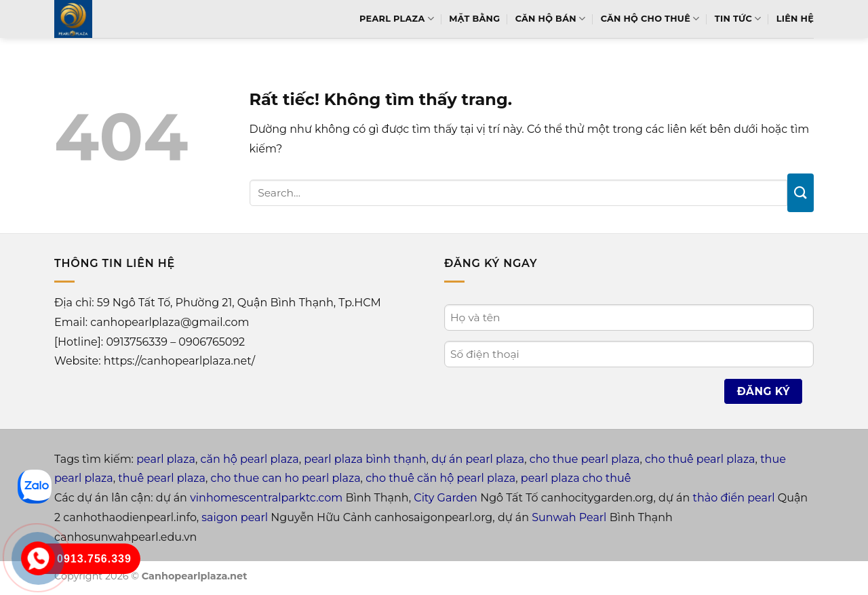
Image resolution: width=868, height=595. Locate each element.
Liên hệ (795, 19)
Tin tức (738, 19)
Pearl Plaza (397, 19)
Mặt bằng (474, 19)
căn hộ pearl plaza (250, 459)
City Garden (446, 498)
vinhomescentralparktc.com (266, 498)
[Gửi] (801, 193)
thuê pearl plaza (162, 478)
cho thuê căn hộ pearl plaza (440, 478)
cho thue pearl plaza (585, 459)
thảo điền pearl (733, 498)
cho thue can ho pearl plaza (286, 478)
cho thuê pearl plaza (700, 459)
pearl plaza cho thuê (576, 478)
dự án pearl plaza (478, 459)
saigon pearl (235, 517)
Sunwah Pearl (569, 517)
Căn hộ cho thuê (650, 19)
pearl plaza (166, 459)
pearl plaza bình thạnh (365, 459)
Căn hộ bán (551, 19)
